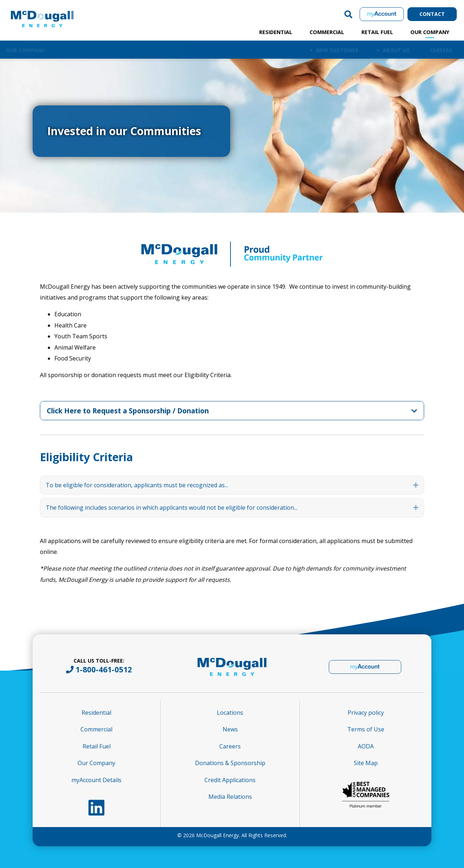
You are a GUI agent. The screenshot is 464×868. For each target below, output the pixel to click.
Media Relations (230, 797)
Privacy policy (366, 713)
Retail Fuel (377, 32)
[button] (348, 14)
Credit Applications (230, 780)
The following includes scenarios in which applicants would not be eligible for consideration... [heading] (171, 508)
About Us (396, 50)
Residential (276, 32)
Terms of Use (366, 729)
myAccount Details (96, 780)
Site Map (366, 763)
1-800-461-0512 (104, 669)
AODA (366, 746)
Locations (230, 713)
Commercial (327, 32)
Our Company (430, 32)
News (230, 729)
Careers (441, 50)
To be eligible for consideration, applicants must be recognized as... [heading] (137, 485)
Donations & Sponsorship (230, 763)
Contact (432, 14)
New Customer (337, 50)
